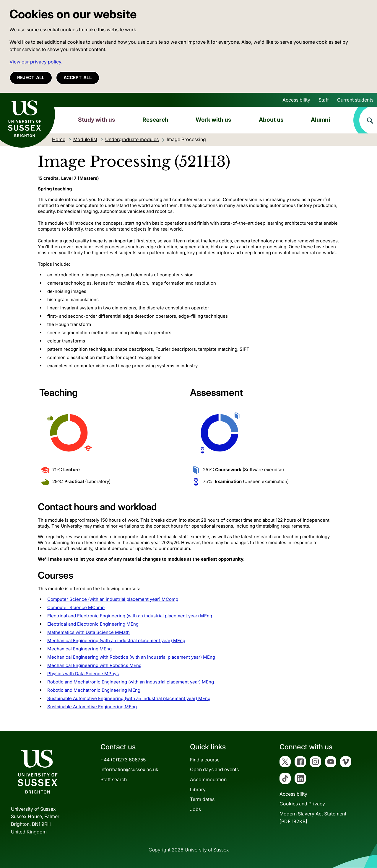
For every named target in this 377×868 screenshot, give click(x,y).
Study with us (97, 120)
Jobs (195, 809)
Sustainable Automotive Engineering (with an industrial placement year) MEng (129, 698)
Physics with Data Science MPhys (83, 674)
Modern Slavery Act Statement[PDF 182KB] (313, 818)
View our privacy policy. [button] (36, 62)
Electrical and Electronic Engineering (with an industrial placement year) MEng (130, 616)
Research (155, 120)
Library (198, 789)
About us (271, 120)
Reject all (31, 77)
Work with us (213, 120)
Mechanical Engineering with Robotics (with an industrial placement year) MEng (131, 657)
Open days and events (214, 769)
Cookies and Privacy (302, 804)
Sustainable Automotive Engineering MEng (92, 707)
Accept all (78, 77)
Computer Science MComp (76, 607)
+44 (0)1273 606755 (123, 760)
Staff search (114, 779)
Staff (324, 100)
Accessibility (296, 100)
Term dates (202, 799)
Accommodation (208, 779)
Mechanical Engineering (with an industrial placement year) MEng (116, 641)
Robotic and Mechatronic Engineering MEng (94, 690)
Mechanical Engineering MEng (79, 649)
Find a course (205, 760)
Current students (355, 100)
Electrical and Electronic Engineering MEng (93, 624)
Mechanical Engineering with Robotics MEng (94, 665)
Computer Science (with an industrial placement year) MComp (113, 599)
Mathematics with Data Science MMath (88, 632)
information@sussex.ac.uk (129, 769)
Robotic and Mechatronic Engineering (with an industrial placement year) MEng (131, 682)
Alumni (320, 120)
